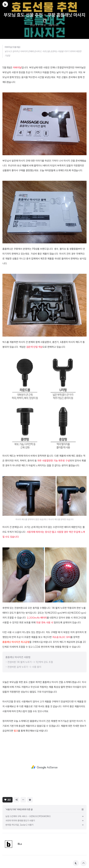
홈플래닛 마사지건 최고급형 (16, 642)
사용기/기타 (53, 25)
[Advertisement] (44, 767)
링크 (16, 731)
